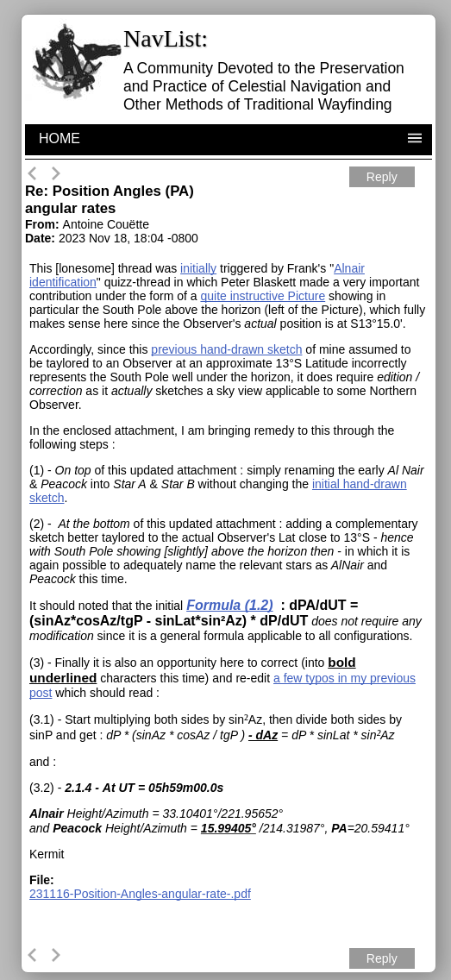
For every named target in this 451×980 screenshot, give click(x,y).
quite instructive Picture (263, 296)
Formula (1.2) (229, 605)
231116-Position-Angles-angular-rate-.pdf (140, 894)
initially (198, 268)
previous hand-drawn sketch (226, 349)
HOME (60, 138)
